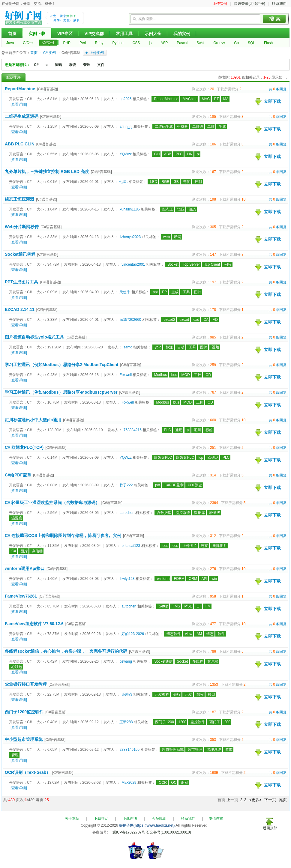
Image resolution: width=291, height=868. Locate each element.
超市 (229, 750)
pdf (158, 485)
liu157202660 (130, 320)
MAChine (190, 99)
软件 (221, 634)
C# (36, 65)
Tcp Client (212, 264)
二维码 (198, 127)
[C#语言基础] (47, 89)
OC (174, 783)
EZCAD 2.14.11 (20, 309)
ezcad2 (169, 320)
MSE (188, 606)
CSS (136, 43)
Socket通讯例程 (20, 254)
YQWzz (126, 154)
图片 (198, 292)
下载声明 (130, 819)
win (214, 579)
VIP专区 (65, 34)
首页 (12, 34)
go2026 (125, 99)
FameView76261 (21, 596)
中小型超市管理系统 (24, 739)
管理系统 (214, 750)
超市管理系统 (173, 750)
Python (118, 43)
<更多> (255, 800)
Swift (200, 43)
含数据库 (164, 513)
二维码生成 (164, 127)
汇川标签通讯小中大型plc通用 (33, 420)
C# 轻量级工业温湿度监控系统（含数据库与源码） (52, 503)
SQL (251, 43)
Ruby (99, 43)
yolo (158, 347)
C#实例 (48, 43)
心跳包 (17, 667)
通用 (179, 430)
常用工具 (124, 34)
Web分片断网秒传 (22, 227)
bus (174, 375)
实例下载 (37, 34)
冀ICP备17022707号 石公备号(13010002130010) (152, 832)
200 (227, 722)
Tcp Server (191, 264)
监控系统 (183, 513)
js (150, 43)
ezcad (184, 320)
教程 (200, 694)
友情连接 (216, 819)
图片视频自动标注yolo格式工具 (34, 337)
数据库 (199, 513)
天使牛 (125, 292)
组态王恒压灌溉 (19, 199)
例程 (228, 264)
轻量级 (215, 513)
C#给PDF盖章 (18, 475)
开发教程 (162, 694)
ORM (193, 579)
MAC (206, 99)
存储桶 (37, 551)
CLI (157, 154)
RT (217, 99)
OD (208, 375)
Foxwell (126, 375)
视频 (215, 347)
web (166, 237)
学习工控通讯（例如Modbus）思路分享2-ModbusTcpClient (62, 365)
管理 (87, 65)
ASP (164, 43)
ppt (155, 292)
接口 (211, 694)
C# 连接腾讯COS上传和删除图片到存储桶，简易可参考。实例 (63, 535)
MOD (186, 375)
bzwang (126, 661)
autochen (127, 513)
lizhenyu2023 (130, 237)
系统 (72, 65)
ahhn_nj (126, 127)
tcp (201, 458)
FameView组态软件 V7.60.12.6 (34, 624)
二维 (211, 127)
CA (206, 320)
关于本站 (72, 819)
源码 (58, 65)
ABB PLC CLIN (20, 144)
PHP (67, 43)
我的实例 (182, 34)
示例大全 (153, 34)
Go (236, 43)
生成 (222, 127)
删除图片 (220, 546)
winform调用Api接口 (25, 568)
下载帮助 (101, 819)
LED (153, 182)
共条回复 (278, 89)
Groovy (219, 43)
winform (163, 579)
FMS (176, 606)
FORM (179, 579)
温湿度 (17, 518)
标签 (209, 430)
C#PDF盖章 (174, 485)
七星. (123, 182)
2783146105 (129, 750)
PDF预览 (195, 485)
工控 (198, 375)
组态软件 (174, 634)
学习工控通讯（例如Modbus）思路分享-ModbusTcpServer (61, 392)
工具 (186, 292)
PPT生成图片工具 (21, 282)
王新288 (126, 722)
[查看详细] (19, 104)
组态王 (168, 209)
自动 (181, 347)
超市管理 (195, 750)
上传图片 (190, 546)
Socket (173, 264)
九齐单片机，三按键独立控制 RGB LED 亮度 (47, 172)
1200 (182, 722)
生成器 (182, 127)
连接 (205, 546)
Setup (163, 606)
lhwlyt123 (127, 579)
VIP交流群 (94, 34)
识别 (184, 783)
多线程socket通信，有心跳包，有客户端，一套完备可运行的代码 (66, 651)
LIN (190, 154)
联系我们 (279, 4)
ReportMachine (20, 89)
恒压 (181, 209)
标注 (169, 347)
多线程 (198, 661)
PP (164, 292)
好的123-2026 (133, 634)
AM (199, 634)
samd (128, 347)
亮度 (187, 182)
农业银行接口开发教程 (26, 684)
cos (165, 546)
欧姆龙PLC (163, 458)
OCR (163, 783)
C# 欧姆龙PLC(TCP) (24, 447)
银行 (177, 694)
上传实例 (220, 4)
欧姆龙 (213, 458)
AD (215, 320)
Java (10, 43)
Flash (268, 43)
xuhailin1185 (129, 209)
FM (208, 606)
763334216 (133, 430)
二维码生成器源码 (22, 116)
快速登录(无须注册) (250, 4)
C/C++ (28, 43)
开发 (188, 694)
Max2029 (129, 783)
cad (196, 320)
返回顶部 (270, 828)
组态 (192, 209)
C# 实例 (50, 53)
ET (199, 606)
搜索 (274, 19)
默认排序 (13, 77)
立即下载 (272, 101)
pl (198, 154)
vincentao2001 (133, 264)
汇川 (197, 430)
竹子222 (126, 485)
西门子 (215, 722)
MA (226, 99)
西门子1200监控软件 (24, 712)
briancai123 (131, 546)
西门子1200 (165, 722)
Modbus (161, 375)
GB (176, 182)
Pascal (182, 43)
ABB (168, 154)
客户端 (213, 661)
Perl (83, 43)
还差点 (127, 694)
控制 (198, 182)
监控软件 (198, 722)
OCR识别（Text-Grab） (28, 772)
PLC (179, 154)
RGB (165, 182)
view (189, 634)
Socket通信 (164, 661)
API (204, 579)
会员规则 (159, 819)
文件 (101, 65)
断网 (178, 237)
